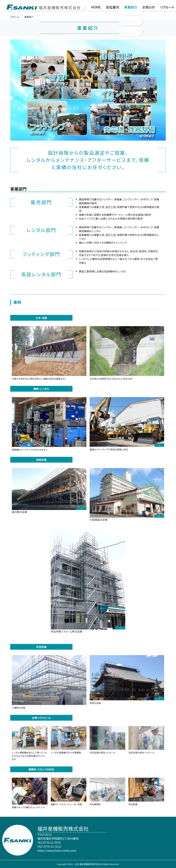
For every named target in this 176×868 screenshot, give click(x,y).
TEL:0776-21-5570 (49, 842)
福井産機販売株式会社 (60, 7)
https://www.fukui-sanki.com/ (57, 850)
